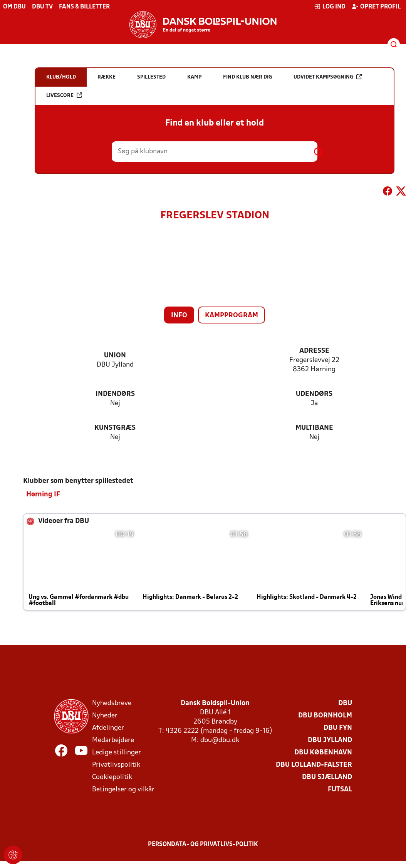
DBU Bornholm (325, 715)
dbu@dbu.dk (220, 740)
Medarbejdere (113, 740)
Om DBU (14, 7)
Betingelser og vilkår (123, 789)
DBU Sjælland (327, 777)
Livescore (64, 95)
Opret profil (376, 7)
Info (179, 316)
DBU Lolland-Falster (314, 765)
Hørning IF (43, 494)
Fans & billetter (84, 7)
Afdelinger (108, 728)
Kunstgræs (115, 428)
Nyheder (105, 715)
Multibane (314, 428)
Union (115, 356)
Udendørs (314, 394)
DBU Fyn (338, 728)
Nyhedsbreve (112, 703)
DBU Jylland (330, 740)
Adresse (314, 351)
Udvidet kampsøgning (328, 77)
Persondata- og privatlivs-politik (203, 844)
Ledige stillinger (117, 752)
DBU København (323, 752)
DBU (345, 703)
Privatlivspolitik (116, 765)
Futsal (340, 789)
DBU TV (42, 7)
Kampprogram (232, 316)
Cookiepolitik (112, 777)
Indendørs (115, 394)
